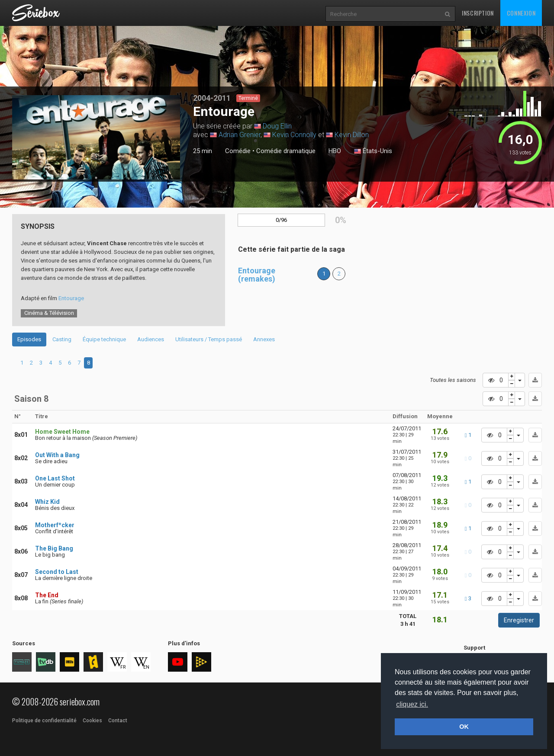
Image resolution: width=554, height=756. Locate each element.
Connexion (521, 13)
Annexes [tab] (264, 339)
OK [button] (464, 727)
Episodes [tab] (29, 339)
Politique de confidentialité (44, 721)
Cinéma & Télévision (49, 313)
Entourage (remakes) (257, 275)
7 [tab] (79, 363)
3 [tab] (41, 363)
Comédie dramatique (286, 151)
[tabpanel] (96, 137)
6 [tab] (69, 363)
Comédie (238, 151)
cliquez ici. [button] (412, 704)
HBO (335, 151)
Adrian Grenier (240, 135)
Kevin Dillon (352, 135)
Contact (118, 721)
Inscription (478, 13)
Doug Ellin (277, 126)
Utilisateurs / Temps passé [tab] (209, 339)
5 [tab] (60, 363)
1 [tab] (96, 178)
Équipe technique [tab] (104, 339)
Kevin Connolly (294, 135)
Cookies (92, 721)
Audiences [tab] (151, 339)
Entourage (71, 298)
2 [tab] (31, 363)
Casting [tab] (62, 339)
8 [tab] (89, 363)
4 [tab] (50, 363)
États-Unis (373, 151)
